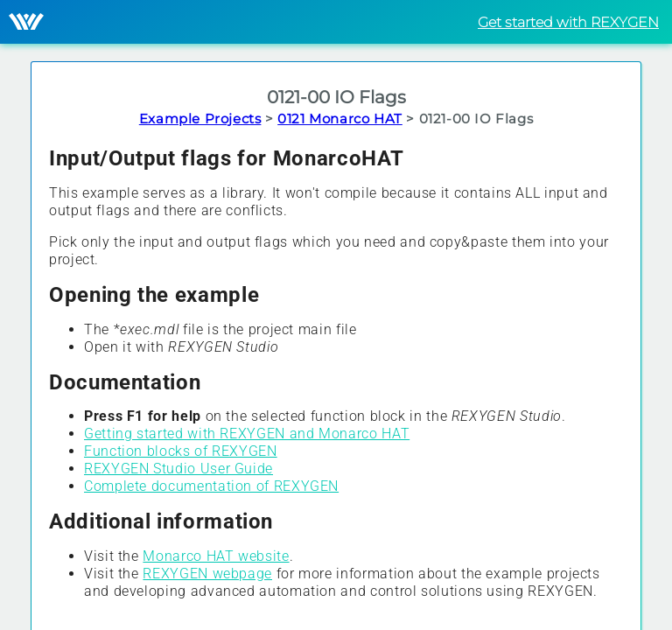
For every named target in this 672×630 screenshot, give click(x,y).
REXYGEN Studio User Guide (178, 469)
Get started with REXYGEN (568, 22)
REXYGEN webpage (207, 574)
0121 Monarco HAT (340, 119)
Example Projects (200, 119)
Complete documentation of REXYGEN (211, 486)
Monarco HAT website (216, 556)
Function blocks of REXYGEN (181, 451)
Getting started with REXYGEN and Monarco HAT (247, 434)
